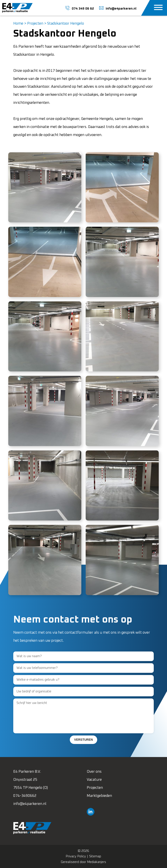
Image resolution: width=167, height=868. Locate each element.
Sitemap (95, 856)
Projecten (35, 24)
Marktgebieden (99, 796)
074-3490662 (25, 796)
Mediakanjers (97, 862)
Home (18, 24)
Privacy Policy (76, 856)
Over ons (94, 772)
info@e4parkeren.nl (30, 804)
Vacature (94, 780)
